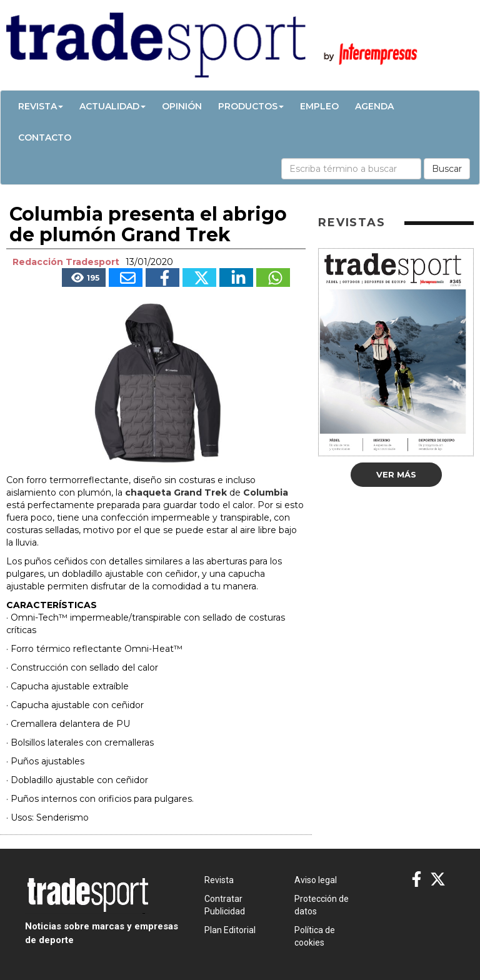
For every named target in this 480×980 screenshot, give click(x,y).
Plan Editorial (230, 930)
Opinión (182, 106)
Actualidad (112, 106)
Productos (251, 106)
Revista (41, 106)
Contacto (45, 137)
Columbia (266, 492)
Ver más (396, 474)
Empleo (319, 106)
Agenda (374, 106)
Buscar (447, 169)
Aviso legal (316, 880)
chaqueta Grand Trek (176, 492)
